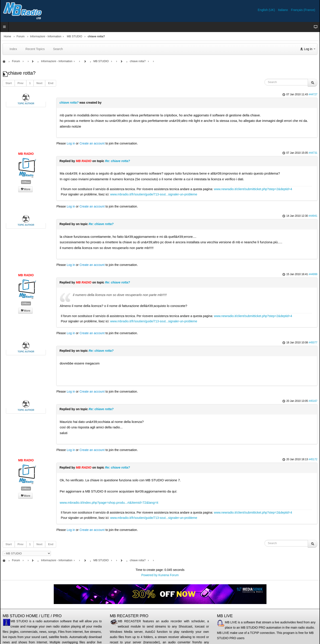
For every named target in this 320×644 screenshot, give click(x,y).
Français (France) (303, 10)
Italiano (283, 10)
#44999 (313, 274)
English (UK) (267, 10)
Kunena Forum (169, 575)
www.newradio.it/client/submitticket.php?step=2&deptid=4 (253, 189)
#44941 (313, 216)
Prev (21, 83)
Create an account (92, 143)
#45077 (313, 343)
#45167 (313, 401)
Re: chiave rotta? (118, 161)
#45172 (313, 459)
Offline (26, 182)
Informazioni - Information (46, 36)
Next (39, 83)
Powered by (149, 575)
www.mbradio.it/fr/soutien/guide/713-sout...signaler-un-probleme (154, 194)
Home (7, 36)
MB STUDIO (75, 36)
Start (9, 83)
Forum (21, 36)
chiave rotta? (69, 103)
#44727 (313, 94)
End (51, 83)
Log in (71, 143)
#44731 (313, 153)
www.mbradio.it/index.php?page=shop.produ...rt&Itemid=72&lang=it (109, 502)
